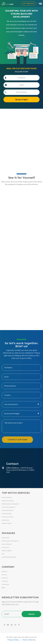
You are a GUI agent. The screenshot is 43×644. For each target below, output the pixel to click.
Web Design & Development (10, 504)
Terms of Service (29, 640)
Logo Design (5, 520)
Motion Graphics (7, 523)
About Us (5, 571)
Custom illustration (8, 510)
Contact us (5, 581)
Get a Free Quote (29, 3)
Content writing (6, 514)
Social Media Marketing (9, 557)
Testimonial (5, 584)
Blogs (3, 588)
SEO (3, 554)
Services (4, 575)
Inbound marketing (8, 501)
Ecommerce (6, 547)
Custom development (8, 507)
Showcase (5, 578)
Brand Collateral (7, 497)
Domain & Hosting (7, 517)
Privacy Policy (13, 640)
